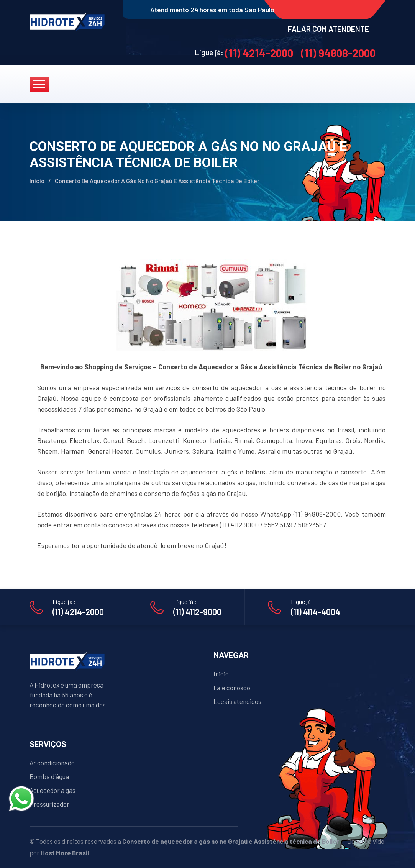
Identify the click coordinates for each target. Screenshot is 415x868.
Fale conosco (232, 688)
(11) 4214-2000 (259, 53)
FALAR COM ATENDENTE (328, 29)
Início (37, 181)
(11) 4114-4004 (316, 612)
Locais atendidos (237, 701)
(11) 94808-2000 (338, 53)
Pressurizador (49, 804)
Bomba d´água (49, 776)
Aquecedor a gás (52, 790)
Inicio (221, 674)
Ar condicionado (52, 763)
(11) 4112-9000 (197, 612)
